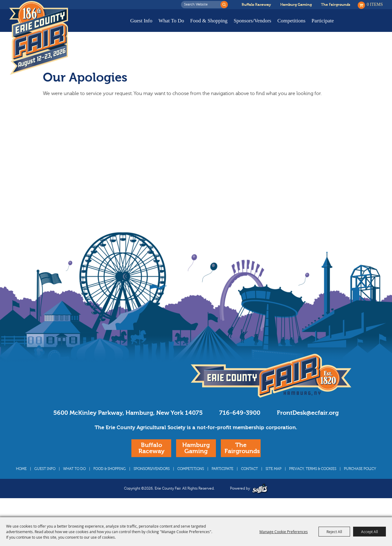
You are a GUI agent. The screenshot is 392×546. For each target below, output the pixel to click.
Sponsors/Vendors (253, 21)
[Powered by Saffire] (260, 500)
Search (224, 5)
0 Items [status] (375, 4)
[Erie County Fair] (39, 38)
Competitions (292, 21)
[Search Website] (202, 5)
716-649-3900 (240, 424)
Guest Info (141, 21)
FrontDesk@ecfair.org (308, 424)
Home (21, 480)
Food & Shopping (209, 21)
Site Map (273, 480)
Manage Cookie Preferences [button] (284, 532)
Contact (249, 480)
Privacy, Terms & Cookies (313, 480)
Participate (323, 21)
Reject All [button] (334, 532)
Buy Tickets (364, 25)
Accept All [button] (369, 532)
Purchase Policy (360, 480)
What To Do (171, 21)
